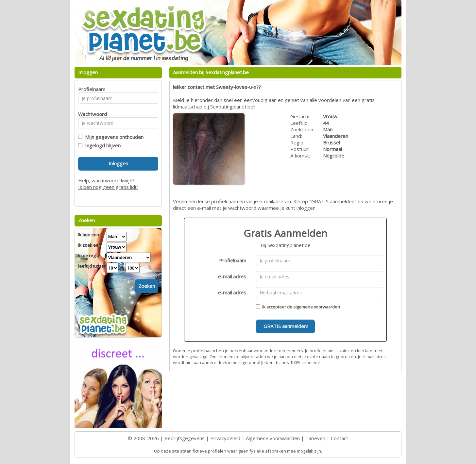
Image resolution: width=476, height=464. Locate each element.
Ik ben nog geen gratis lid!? (108, 187)
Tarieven (315, 438)
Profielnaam (233, 260)
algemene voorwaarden (317, 307)
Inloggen (118, 163)
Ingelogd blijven (102, 145)
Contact (340, 438)
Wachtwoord (91, 114)
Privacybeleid (225, 438)
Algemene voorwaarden (273, 438)
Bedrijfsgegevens (185, 438)
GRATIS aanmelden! (286, 326)
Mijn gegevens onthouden (113, 137)
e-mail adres (232, 276)
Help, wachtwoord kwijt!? (106, 180)
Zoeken (147, 286)
